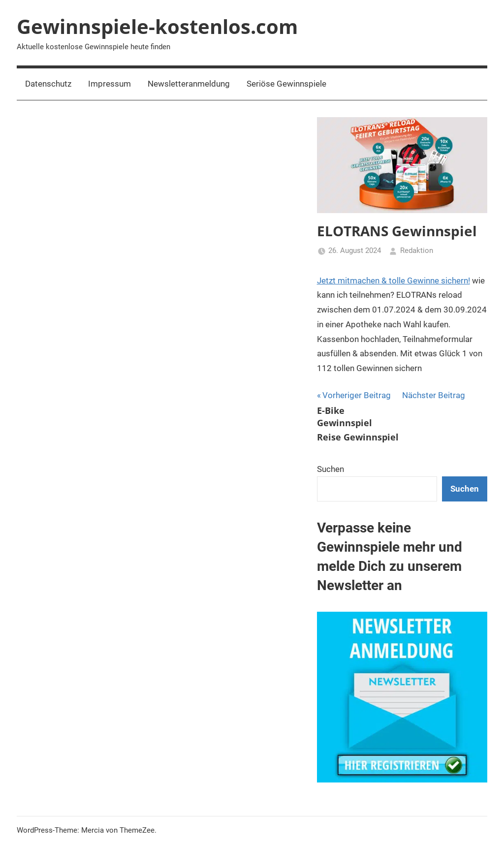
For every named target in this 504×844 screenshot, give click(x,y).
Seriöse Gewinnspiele (286, 84)
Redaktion (417, 250)
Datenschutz (48, 84)
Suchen (331, 469)
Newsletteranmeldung (189, 84)
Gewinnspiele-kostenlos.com (157, 26)
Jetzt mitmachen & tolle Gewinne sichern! (394, 281)
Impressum (110, 84)
